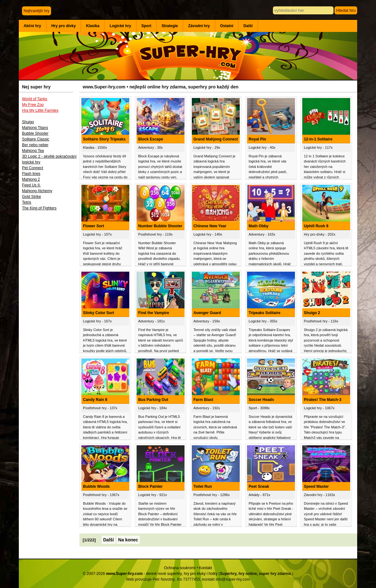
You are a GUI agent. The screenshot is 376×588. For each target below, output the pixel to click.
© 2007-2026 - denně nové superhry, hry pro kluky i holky (150, 574)
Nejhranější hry (37, 11)
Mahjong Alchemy (37, 191)
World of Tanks (35, 99)
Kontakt (205, 568)
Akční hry (32, 26)
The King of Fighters (39, 208)
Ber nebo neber (35, 145)
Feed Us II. (31, 185)
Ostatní (227, 26)
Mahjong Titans (35, 128)
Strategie (170, 26)
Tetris (27, 202)
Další (248, 26)
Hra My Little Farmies (40, 110)
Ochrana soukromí (180, 568)
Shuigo (28, 122)
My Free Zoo (33, 105)
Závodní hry (199, 26)
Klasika (93, 26)
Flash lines (31, 174)
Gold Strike (31, 197)
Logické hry (120, 26)
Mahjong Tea (33, 151)
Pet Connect (33, 168)
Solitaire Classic (36, 139)
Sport (146, 26)
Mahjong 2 (31, 179)
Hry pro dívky (64, 26)
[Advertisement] (49, 318)
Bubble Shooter (35, 133)
